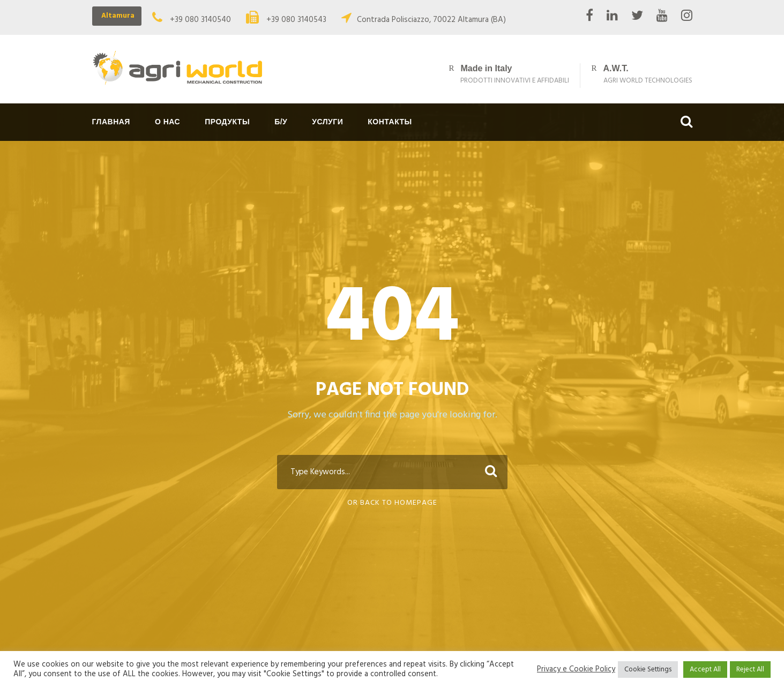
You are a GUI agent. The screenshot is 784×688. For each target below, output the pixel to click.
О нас (167, 122)
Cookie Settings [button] (648, 670)
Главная (111, 122)
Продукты (227, 122)
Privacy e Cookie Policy (576, 670)
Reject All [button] (750, 670)
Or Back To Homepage (392, 503)
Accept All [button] (705, 670)
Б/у (281, 122)
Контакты (390, 122)
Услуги (327, 122)
